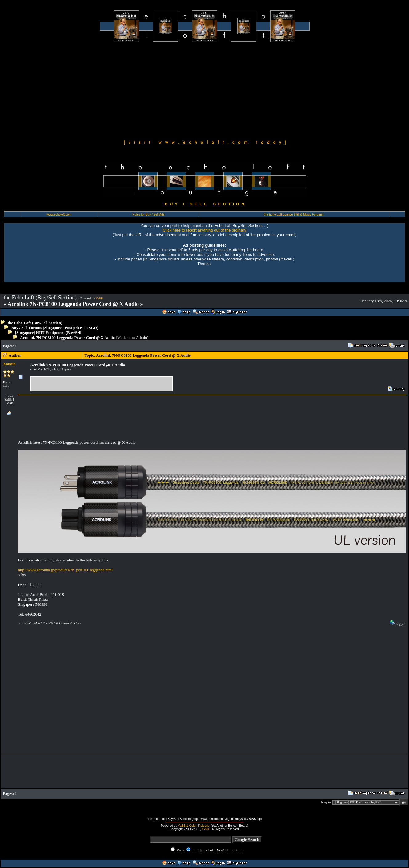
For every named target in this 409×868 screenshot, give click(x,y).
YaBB (99, 298)
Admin (142, 337)
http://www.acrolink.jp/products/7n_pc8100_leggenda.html (65, 570)
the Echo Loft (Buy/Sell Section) (35, 323)
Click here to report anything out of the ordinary (204, 230)
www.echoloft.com (59, 214)
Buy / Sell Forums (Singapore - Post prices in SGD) (55, 328)
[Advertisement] (205, 90)
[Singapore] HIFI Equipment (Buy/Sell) (49, 333)
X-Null (206, 829)
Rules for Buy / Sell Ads (148, 214)
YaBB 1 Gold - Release (194, 826)
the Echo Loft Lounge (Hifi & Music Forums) (294, 214)
